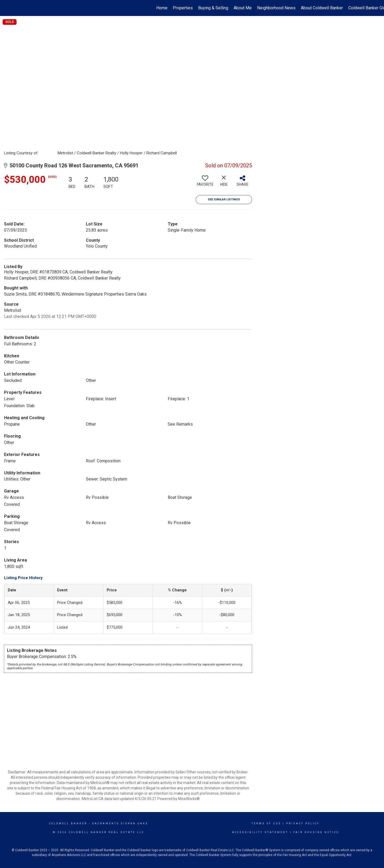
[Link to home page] (7, 8)
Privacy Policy (303, 823)
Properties (183, 8)
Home (162, 8)
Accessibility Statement (260, 832)
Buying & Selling (213, 8)
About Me (243, 8)
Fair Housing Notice (316, 832)
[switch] (205, 183)
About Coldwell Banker (322, 8)
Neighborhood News (276, 8)
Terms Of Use (266, 823)
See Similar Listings (224, 199)
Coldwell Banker (68, 823)
